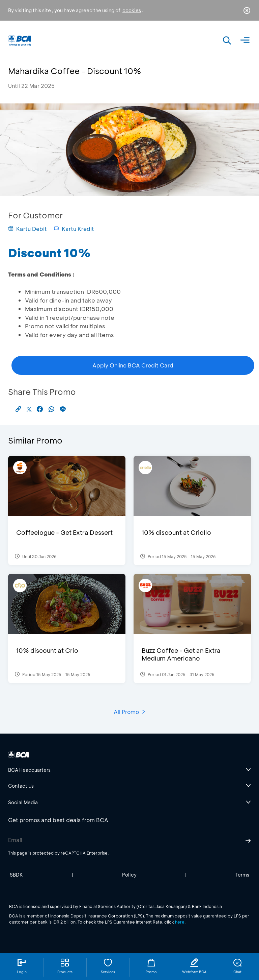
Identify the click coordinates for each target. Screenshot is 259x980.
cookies (132, 10)
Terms (242, 875)
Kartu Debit (27, 229)
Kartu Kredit (74, 229)
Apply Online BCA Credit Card (133, 365)
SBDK (16, 875)
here (180, 922)
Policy (129, 875)
